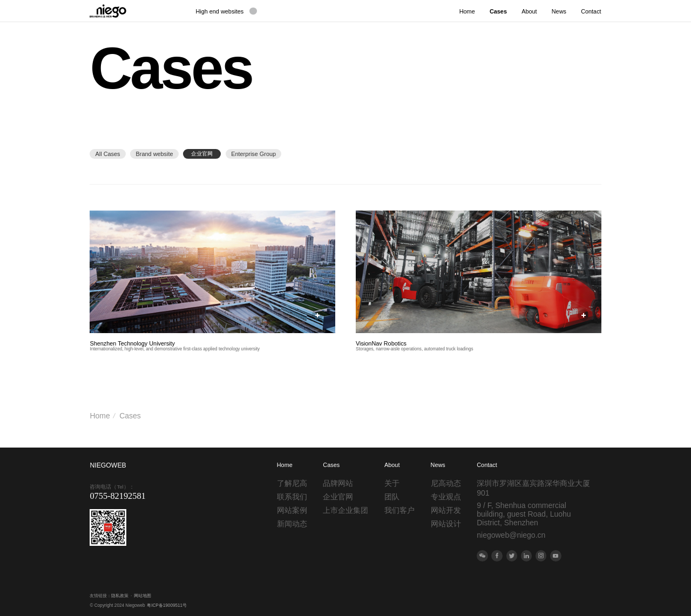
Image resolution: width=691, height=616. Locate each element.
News (438, 465)
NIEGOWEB (108, 465)
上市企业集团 (345, 510)
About (392, 465)
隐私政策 (120, 596)
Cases (130, 416)
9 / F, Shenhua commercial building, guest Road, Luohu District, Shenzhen (524, 514)
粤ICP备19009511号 (167, 605)
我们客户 (399, 510)
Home (100, 416)
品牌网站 (338, 483)
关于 (392, 483)
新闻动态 (292, 524)
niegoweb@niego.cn (511, 535)
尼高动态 (446, 483)
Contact (487, 465)
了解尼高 (292, 483)
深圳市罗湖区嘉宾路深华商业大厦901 (533, 488)
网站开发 (446, 510)
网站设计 (446, 524)
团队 (392, 497)
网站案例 (292, 510)
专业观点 (446, 497)
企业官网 (338, 497)
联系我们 (292, 497)
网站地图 (143, 596)
